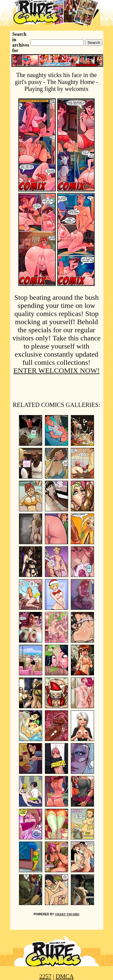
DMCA (65, 976)
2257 (45, 976)
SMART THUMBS (67, 914)
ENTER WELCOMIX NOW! (56, 371)
